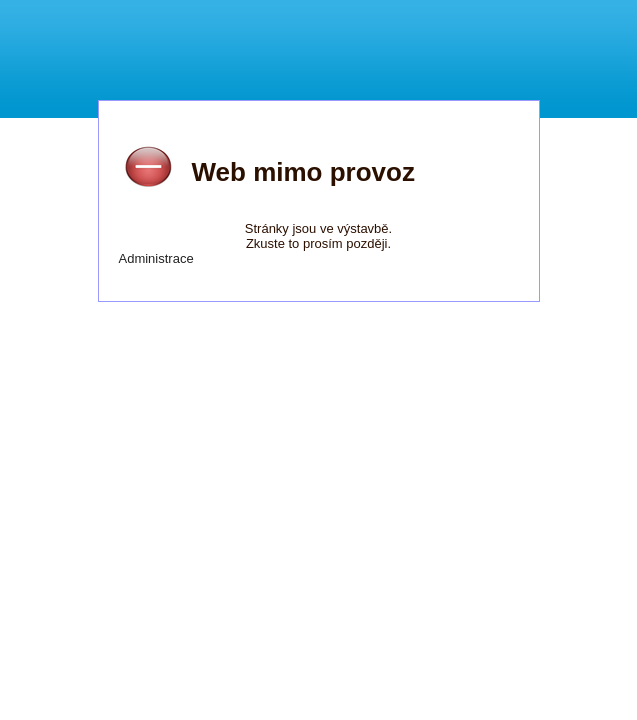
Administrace (156, 258)
